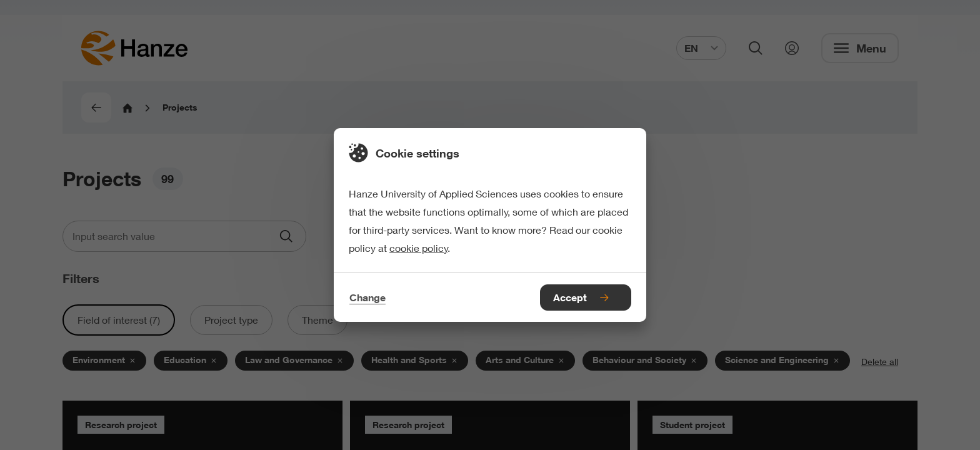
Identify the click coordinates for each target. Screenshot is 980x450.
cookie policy (419, 248)
